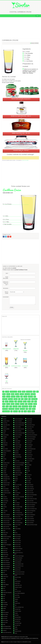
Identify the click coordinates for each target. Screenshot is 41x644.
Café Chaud (5, 465)
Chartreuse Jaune (6, 483)
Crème (4, 513)
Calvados (22, 394)
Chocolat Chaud (6, 491)
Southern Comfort (18, 587)
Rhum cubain (5, 620)
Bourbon (8, 394)
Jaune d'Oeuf (17, 499)
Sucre (16, 589)
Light (36, 401)
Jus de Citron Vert (30, 427)
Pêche (4, 583)
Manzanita (5, 541)
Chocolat (8, 396)
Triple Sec (15, 411)
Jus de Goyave (30, 441)
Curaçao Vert (17, 449)
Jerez (16, 501)
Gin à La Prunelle (18, 485)
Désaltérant (5, 399)
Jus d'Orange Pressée (19, 515)
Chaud (4, 396)
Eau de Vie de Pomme (19, 465)
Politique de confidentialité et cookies (24, 642)
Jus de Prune (29, 457)
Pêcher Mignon (6, 585)
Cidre (4, 495)
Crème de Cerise (6, 523)
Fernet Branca (17, 469)
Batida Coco (5, 443)
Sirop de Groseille (18, 560)
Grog (16, 401)
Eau (16, 459)
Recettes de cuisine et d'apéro (9, 642)
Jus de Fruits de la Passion (32, 435)
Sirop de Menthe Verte (19, 564)
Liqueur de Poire (6, 527)
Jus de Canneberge (19, 523)
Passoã (4, 579)
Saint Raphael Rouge (7, 628)
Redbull (30, 406)
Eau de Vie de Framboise (20, 463)
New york (22, 404)
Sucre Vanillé (17, 597)
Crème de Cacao (6, 517)
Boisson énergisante (7, 451)
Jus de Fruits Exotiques (31, 437)
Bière (34, 392)
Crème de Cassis (6, 521)
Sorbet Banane (18, 581)
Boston (4, 394)
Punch (20, 406)
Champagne (27, 394)
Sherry (16, 533)
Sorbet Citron (17, 583)
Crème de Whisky (18, 435)
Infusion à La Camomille (19, 497)
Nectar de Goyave (6, 565)
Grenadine (30, 53)
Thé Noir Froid (18, 609)
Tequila (34, 409)
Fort (19, 399)
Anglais (20, 392)
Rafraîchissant (25, 406)
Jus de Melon (29, 447)
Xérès (16, 633)
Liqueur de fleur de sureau (32, 499)
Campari (4, 471)
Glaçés (7, 401)
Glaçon (16, 491)
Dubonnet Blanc (18, 455)
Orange (35, 404)
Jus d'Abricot (17, 503)
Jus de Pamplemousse (31, 449)
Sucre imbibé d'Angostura (20, 593)
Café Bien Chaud (6, 463)
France (26, 399)
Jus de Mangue (30, 445)
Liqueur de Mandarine (31, 515)
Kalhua (28, 463)
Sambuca (5, 630)
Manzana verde (6, 539)
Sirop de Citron (18, 545)
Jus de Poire (29, 453)
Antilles (24, 392)
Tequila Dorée (17, 603)
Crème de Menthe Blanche (20, 423)
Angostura (5, 427)
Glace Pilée (17, 489)
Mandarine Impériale (7, 537)
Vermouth (17, 615)
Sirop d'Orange (18, 537)
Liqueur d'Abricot (30, 485)
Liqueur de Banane (30, 489)
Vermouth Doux (18, 619)
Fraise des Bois (18, 475)
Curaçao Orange (18, 445)
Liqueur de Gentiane (31, 507)
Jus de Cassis (29, 419)
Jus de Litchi (29, 443)
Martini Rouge (6, 555)
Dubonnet (17, 453)
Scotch (16, 527)
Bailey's (4, 439)
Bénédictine (5, 445)
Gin (3, 401)
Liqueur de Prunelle (7, 529)
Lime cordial (29, 479)
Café (4, 461)
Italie (32, 401)
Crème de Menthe (18, 421)
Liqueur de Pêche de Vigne (32, 525)
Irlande (29, 401)
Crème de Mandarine (19, 419)
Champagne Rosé (6, 479)
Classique (13, 396)
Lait (27, 473)
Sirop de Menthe (18, 562)
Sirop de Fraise (18, 547)
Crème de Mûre (18, 427)
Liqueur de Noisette (30, 521)
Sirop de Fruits (18, 551)
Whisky (29, 411)
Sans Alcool (22, 409)
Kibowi (28, 467)
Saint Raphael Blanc (7, 626)
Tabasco (16, 599)
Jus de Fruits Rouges (31, 439)
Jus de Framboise (30, 431)
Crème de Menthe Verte (19, 425)
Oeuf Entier (5, 575)
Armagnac (5, 437)
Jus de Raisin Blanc (30, 459)
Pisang (4, 595)
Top (11, 411)
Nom (7, 273)
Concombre (5, 511)
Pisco (4, 597)
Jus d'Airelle (17, 505)
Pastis (7, 406)
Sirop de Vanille (18, 577)
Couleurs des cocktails (25, 160)
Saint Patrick (5, 409)
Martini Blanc (5, 549)
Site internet (6, 288)
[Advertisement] (20, 27)
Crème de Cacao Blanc (7, 519)
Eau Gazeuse (17, 467)
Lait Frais (28, 477)
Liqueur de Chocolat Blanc (32, 495)
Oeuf (4, 573)
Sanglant (17, 409)
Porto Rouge (5, 605)
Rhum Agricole (6, 612)
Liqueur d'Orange (30, 487)
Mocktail (8, 404)
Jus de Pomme (30, 455)
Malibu (29, 55)
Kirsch (28, 469)
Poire (4, 599)
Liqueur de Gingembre (31, 511)
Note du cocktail (6, 293)
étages (33, 411)
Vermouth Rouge (18, 623)
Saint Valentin (11, 409)
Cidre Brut (5, 497)
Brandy (13, 394)
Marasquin (5, 543)
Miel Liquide (5, 557)
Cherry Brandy (6, 489)
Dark (35, 396)
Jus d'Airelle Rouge (18, 507)
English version (35, 43)
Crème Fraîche (18, 437)
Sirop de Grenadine (19, 558)
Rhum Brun (5, 618)
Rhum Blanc (5, 616)
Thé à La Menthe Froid (19, 607)
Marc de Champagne (7, 545)
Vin (22, 411)
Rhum (29, 57)
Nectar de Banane (6, 563)
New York (17, 404)
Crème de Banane (6, 515)
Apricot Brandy (6, 435)
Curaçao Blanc (18, 441)
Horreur (25, 401)
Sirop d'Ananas (18, 535)
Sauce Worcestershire (7, 632)
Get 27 (16, 481)
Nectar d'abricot (6, 561)
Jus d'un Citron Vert (19, 519)
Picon (4, 589)
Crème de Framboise (7, 525)
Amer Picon (5, 423)
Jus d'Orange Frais (18, 513)
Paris (4, 406)
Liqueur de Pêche (30, 523)
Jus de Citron (29, 423)
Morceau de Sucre (6, 559)
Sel (15, 531)
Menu (38, 16)
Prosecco (5, 607)
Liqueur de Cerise (30, 493)
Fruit (29, 399)
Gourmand (11, 401)
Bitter (4, 447)
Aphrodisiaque (29, 392)
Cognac (18, 396)
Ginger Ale (17, 487)
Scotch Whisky (18, 529)
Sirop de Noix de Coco (19, 566)
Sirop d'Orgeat (18, 539)
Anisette (4, 431)
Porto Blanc (5, 603)
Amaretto (5, 419)
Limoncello (29, 483)
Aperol (4, 433)
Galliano (16, 479)
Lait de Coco (29, 475)
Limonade (29, 481)
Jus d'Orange (17, 511)
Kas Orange (29, 465)
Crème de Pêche (18, 431)
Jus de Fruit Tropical (31, 433)
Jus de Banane (18, 521)
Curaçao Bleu (17, 443)
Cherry (4, 487)
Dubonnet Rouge (18, 457)
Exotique (16, 399)
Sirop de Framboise (19, 549)
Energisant (10, 399)
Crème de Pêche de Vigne (20, 433)
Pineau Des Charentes (7, 593)
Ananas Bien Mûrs (6, 425)
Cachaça (17, 394)
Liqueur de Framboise (31, 505)
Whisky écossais (18, 631)
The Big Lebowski (6, 411)
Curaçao (25, 396)
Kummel (28, 471)
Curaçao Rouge (18, 447)
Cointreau (5, 507)
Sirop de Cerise (18, 543)
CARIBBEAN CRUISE (10, 40)
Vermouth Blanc (18, 617)
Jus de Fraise (29, 429)
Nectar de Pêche (6, 569)
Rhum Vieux (5, 622)
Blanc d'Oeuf (5, 449)
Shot (27, 409)
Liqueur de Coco (30, 497)
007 (3, 392)
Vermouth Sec (17, 625)
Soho (16, 579)
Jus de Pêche (29, 451)
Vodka (28, 59)
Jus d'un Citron (18, 517)
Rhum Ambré (5, 614)
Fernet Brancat (18, 471)
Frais (22, 399)
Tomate (16, 613)
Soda (30, 409)
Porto (11, 406)
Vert (19, 411)
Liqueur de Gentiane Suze (32, 509)
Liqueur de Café (30, 491)
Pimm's (4, 591)
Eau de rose (17, 461)
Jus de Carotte (18, 525)
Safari (4, 624)
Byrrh (4, 457)
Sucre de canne (18, 591)
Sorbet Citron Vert (18, 585)
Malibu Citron (5, 533)
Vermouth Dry (17, 621)
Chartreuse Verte (6, 485)
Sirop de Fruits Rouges (19, 556)
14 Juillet (7, 392)
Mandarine (5, 535)
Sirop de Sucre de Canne (20, 572)
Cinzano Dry (5, 499)
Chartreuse (33, 394)
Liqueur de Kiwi (30, 513)
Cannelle (5, 473)
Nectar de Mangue (6, 567)
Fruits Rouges (34, 399)
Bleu (37, 392)
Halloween (20, 401)
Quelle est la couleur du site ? (5, 283)
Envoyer (12, 307)
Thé (15, 605)
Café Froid (5, 467)
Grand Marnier (18, 493)
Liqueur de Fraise (30, 501)
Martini (4, 404)
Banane (4, 441)
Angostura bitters (6, 429)
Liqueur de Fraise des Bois (32, 503)
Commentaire (5, 297)
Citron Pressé (5, 501)
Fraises (16, 477)
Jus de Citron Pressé (31, 425)
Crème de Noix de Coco (19, 429)
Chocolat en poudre (7, 493)
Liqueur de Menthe (30, 519)
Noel (26, 404)
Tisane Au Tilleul (18, 611)
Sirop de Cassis (18, 541)
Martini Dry (5, 551)
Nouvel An (30, 404)
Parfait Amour (5, 577)
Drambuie (17, 451)
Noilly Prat (5, 571)
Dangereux (30, 396)
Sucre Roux (17, 595)
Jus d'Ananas (30, 61)
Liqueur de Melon (30, 517)
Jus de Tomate (29, 461)
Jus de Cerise (29, 421)
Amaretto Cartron (6, 421)
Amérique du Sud (13, 392)
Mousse (13, 404)
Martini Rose (5, 553)
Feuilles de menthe (18, 473)
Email (6, 278)
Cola (22, 396)
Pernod (4, 587)
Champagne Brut (6, 477)
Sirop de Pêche (18, 568)
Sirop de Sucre (18, 570)
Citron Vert (5, 503)
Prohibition (15, 406)
